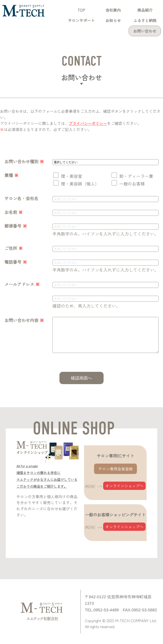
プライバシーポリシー (88, 123)
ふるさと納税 (145, 20)
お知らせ (113, 20)
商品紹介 (145, 10)
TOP (81, 10)
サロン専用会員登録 (115, 469)
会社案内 (113, 10)
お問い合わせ (145, 31)
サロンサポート (81, 20)
